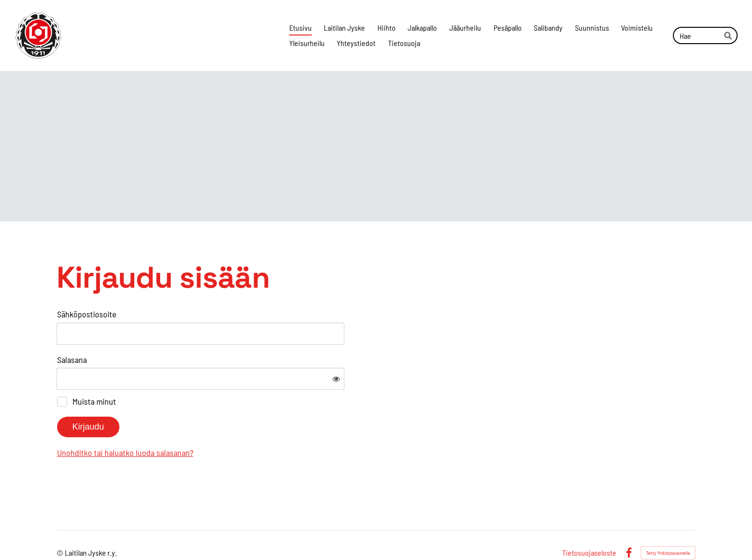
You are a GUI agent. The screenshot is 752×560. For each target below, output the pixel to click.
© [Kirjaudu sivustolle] (61, 521)
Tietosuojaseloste (589, 522)
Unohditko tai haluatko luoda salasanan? (229, 421)
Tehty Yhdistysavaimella (668, 522)
